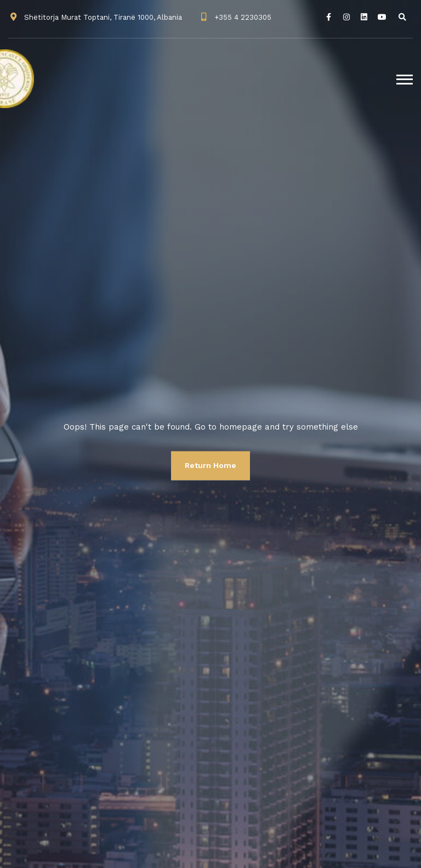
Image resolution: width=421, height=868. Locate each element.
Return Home (210, 465)
